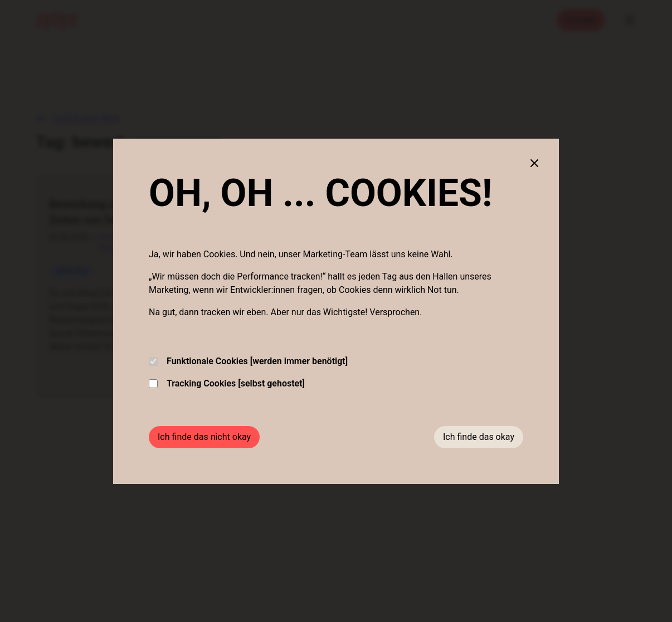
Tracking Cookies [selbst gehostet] (227, 383)
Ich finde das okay (479, 437)
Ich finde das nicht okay (204, 437)
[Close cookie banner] (534, 163)
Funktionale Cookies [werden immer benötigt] (248, 361)
